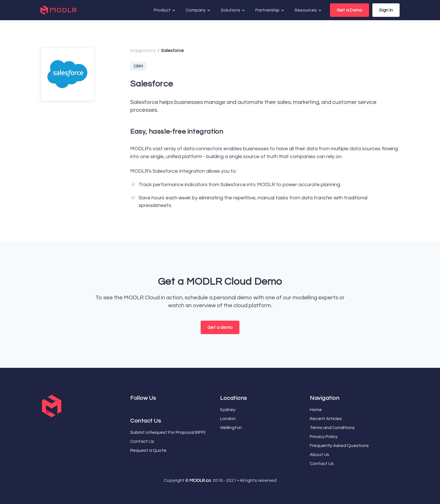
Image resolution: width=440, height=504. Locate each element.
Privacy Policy (324, 437)
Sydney (228, 410)
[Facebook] (131, 409)
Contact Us (142, 441)
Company (198, 10)
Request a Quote (148, 450)
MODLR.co (200, 480)
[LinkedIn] (138, 409)
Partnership (270, 10)
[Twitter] (134, 409)
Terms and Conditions (332, 428)
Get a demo (220, 327)
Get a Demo (350, 10)
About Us (319, 455)
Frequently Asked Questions (339, 446)
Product (165, 10)
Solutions (233, 10)
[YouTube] (136, 409)
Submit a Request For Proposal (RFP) (168, 432)
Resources (308, 10)
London (228, 419)
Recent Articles (326, 419)
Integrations (143, 51)
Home (316, 410)
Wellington (231, 428)
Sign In (386, 10)
